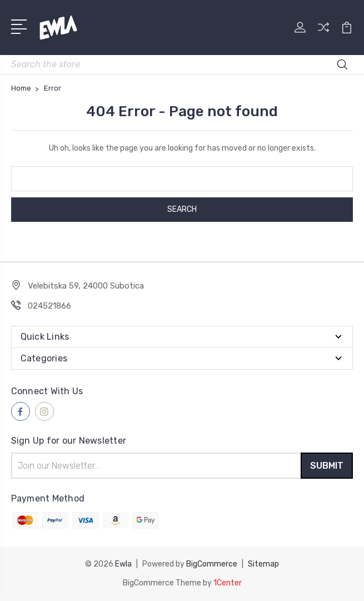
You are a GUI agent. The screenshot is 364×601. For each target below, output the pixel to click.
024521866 (49, 306)
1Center (228, 583)
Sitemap (263, 564)
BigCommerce (212, 564)
